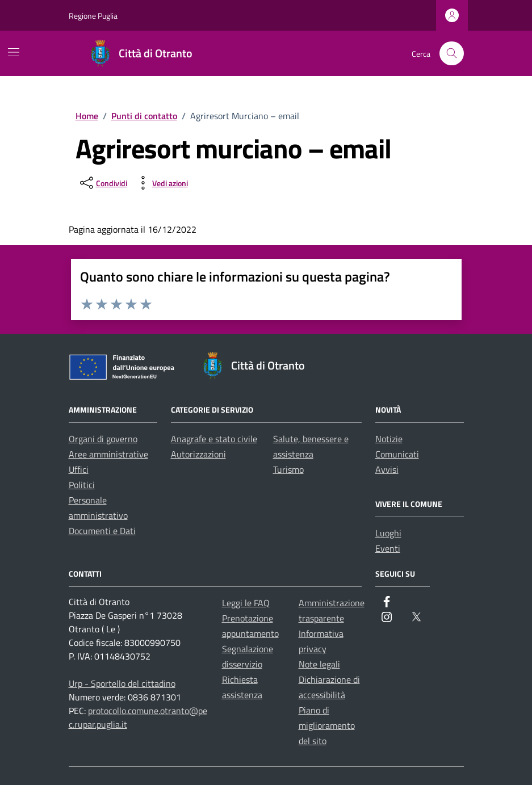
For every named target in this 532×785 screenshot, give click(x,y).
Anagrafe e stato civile (214, 439)
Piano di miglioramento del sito (327, 725)
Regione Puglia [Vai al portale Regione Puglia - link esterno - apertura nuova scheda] (93, 16)
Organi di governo (103, 439)
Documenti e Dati (102, 531)
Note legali (319, 664)
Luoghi (388, 533)
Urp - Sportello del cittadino (122, 683)
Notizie (389, 439)
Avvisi (387, 469)
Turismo (288, 469)
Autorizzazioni (198, 454)
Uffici (79, 469)
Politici (82, 485)
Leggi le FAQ (246, 603)
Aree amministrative (108, 454)
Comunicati (397, 454)
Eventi (388, 548)
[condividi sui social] (102, 183)
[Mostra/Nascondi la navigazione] (14, 52)
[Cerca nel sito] (452, 54)
